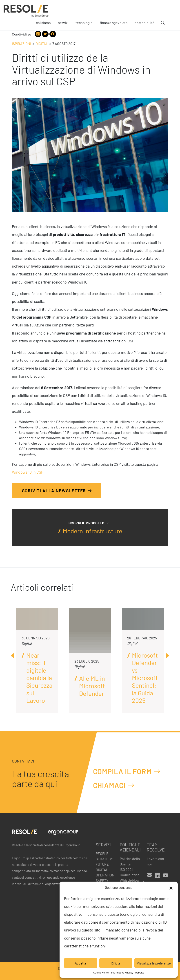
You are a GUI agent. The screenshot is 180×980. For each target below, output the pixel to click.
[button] (171, 887)
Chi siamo (43, 23)
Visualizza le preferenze (154, 963)
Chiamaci (114, 785)
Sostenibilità (144, 23)
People (102, 853)
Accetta (81, 963)
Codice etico (130, 875)
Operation (105, 875)
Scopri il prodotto (89, 523)
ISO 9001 (126, 869)
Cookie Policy (101, 972)
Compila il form (127, 771)
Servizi (63, 23)
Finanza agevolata (114, 23)
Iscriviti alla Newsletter (56, 491)
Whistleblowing (131, 880)
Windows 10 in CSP (28, 472)
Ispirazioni (21, 43)
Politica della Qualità (130, 861)
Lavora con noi (155, 861)
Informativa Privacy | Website (128, 972)
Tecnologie (84, 23)
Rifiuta (116, 963)
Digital (42, 43)
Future (102, 864)
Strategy (104, 859)
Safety (102, 880)
